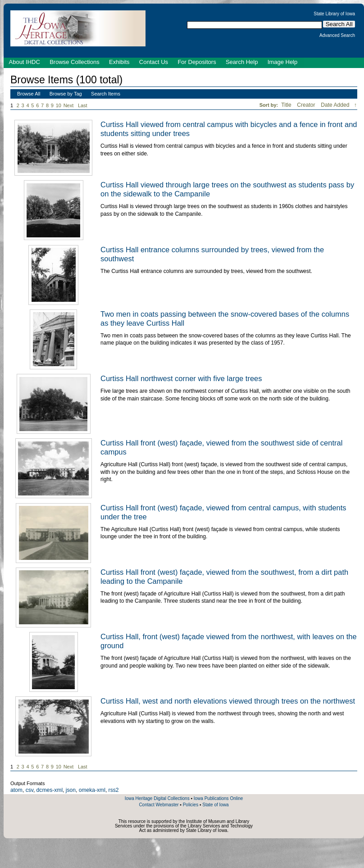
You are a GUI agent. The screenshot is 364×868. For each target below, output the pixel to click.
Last (83, 105)
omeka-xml (92, 790)
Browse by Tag (66, 94)
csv (30, 790)
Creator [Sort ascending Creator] (307, 105)
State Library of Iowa (334, 14)
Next (70, 106)
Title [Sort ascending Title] (287, 105)
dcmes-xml (50, 790)
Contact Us (154, 62)
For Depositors (197, 62)
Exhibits (119, 62)
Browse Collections (75, 62)
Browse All (29, 94)
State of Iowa (215, 805)
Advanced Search (337, 36)
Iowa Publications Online (218, 798)
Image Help (282, 62)
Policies (191, 805)
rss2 (114, 790)
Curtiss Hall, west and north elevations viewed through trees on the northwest (228, 701)
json (71, 790)
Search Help (242, 62)
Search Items (106, 94)
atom (16, 790)
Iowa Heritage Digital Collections (157, 798)
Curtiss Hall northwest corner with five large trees (181, 378)
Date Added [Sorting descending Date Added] (336, 105)
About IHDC (25, 62)
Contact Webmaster (159, 805)
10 (59, 105)
